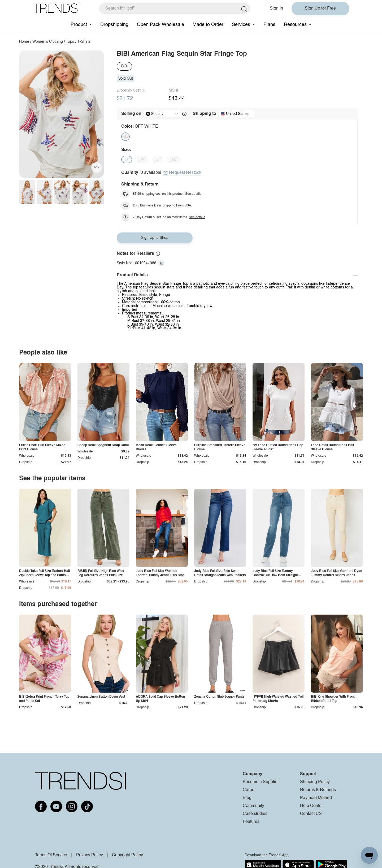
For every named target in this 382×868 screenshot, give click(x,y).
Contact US (311, 814)
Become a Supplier (261, 782)
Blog (247, 798)
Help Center (311, 806)
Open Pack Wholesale (160, 25)
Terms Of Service (51, 855)
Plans (269, 25)
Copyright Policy (127, 855)
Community (253, 806)
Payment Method (316, 798)
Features (251, 822)
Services (241, 25)
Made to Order (208, 25)
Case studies (255, 814)
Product (79, 25)
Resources (295, 25)
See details (193, 194)
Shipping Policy (315, 782)
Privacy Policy (90, 855)
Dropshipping (114, 25)
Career (249, 790)
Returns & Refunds (318, 790)
